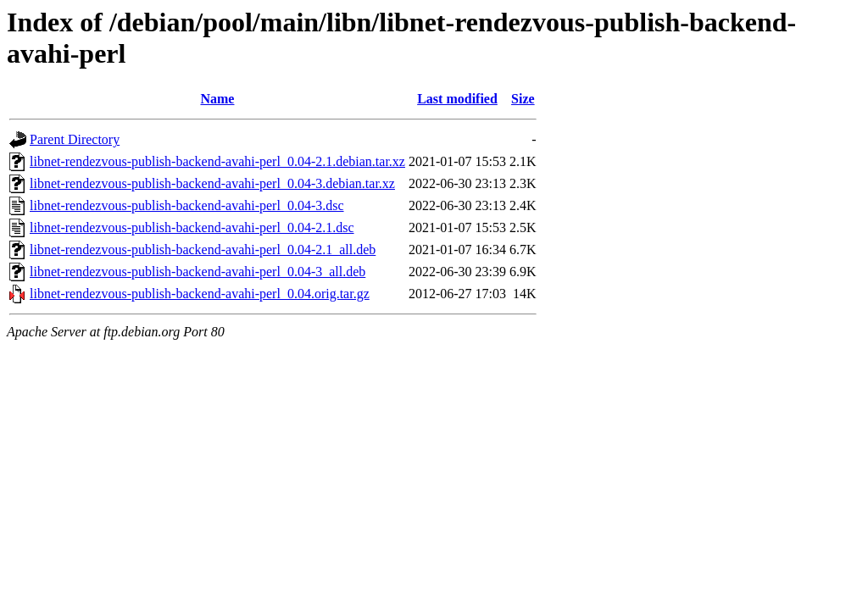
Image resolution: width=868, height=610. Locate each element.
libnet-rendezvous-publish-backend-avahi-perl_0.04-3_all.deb (198, 272)
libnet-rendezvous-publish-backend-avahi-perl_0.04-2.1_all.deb (203, 250)
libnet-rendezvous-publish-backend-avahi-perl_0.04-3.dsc (187, 205)
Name (217, 99)
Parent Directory (75, 139)
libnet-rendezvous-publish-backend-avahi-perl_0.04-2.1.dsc (192, 227)
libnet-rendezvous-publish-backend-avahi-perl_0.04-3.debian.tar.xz (212, 183)
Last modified (457, 99)
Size (523, 99)
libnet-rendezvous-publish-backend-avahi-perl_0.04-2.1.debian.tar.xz (217, 161)
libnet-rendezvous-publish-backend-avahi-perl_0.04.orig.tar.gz (200, 294)
